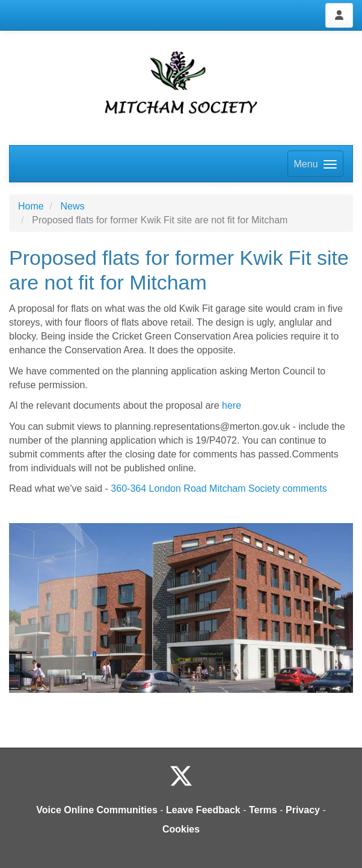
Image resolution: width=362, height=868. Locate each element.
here (232, 405)
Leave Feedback (203, 810)
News (72, 206)
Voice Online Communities (97, 810)
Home (31, 206)
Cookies (181, 829)
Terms (263, 810)
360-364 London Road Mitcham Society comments (219, 488)
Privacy (303, 810)
